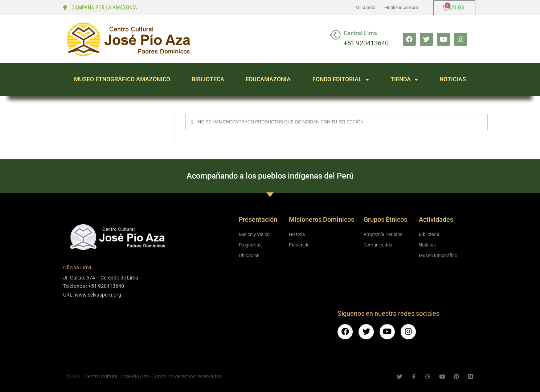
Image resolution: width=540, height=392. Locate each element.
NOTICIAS (453, 79)
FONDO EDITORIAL (341, 79)
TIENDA (404, 79)
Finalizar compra (401, 7)
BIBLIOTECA (208, 79)
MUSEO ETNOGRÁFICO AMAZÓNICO (122, 79)
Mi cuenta (365, 7)
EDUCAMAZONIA (268, 79)
